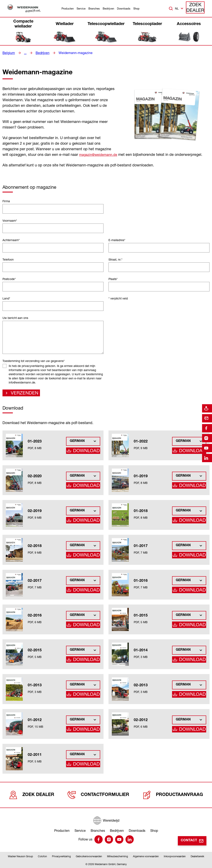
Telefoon (8, 259)
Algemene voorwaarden (146, 856)
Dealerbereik (197, 856)
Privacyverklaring (61, 856)
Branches (94, 8)
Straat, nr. (115, 259)
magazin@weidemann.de (100, 154)
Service (81, 8)
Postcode (9, 279)
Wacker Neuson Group (20, 856)
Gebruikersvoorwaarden (89, 856)
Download (88, 452)
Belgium (8, 53)
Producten (68, 8)
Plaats (113, 279)
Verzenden (21, 394)
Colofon (42, 856)
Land (6, 298)
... (24, 53)
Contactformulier (100, 795)
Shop (136, 8)
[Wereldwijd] (106, 819)
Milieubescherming (117, 856)
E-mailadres (117, 240)
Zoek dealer (195, 8)
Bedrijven (108, 8)
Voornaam (10, 221)
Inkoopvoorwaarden (175, 856)
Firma (6, 201)
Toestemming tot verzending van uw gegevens (34, 361)
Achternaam (11, 240)
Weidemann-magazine (70, 53)
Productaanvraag (173, 795)
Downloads (124, 8)
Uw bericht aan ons (15, 318)
